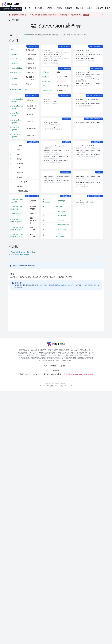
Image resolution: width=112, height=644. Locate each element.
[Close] (102, 15)
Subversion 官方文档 (19, 89)
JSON (29, 8)
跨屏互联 (45, 374)
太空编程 (36, 374)
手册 (91, 8)
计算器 (81, 8)
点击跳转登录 (61, 285)
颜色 (60, 8)
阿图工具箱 (54, 386)
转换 (51, 8)
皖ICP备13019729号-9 (59, 384)
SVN (26, 35)
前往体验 (86, 15)
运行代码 (40, 8)
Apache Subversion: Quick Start (23, 252)
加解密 (70, 8)
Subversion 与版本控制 (20, 255)
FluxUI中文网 (56, 374)
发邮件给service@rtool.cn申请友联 (78, 374)
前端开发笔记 (25, 374)
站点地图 (63, 366)
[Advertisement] (56, 313)
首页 (45, 366)
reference (32, 266)
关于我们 (53, 366)
